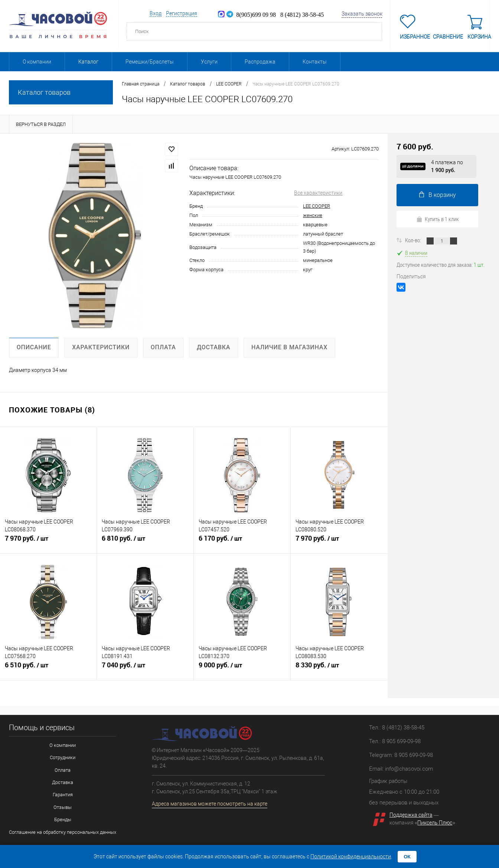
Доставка (63, 782)
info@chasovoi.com (409, 769)
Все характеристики (318, 193)
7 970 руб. (48, 541)
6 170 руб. (242, 541)
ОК (407, 857)
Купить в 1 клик (438, 219)
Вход (156, 13)
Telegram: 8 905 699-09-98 (401, 755)
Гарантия (63, 794)
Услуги (209, 62)
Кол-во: (414, 240)
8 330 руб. (339, 668)
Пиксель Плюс (435, 823)
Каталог (88, 62)
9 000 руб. (242, 668)
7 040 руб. (145, 668)
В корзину (438, 195)
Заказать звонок (362, 14)
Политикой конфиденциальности (351, 856)
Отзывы (63, 806)
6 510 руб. (48, 668)
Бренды (63, 818)
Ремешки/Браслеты (150, 62)
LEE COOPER (317, 206)
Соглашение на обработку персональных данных (63, 831)
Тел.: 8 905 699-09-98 (395, 741)
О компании (37, 62)
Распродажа (260, 62)
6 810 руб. (145, 541)
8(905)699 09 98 (251, 14)
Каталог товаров (61, 92)
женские (313, 215)
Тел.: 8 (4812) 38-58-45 (397, 728)
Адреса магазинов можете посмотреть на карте (210, 804)
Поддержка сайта (411, 815)
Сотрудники (63, 757)
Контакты (315, 62)
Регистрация (182, 13)
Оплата (63, 769)
